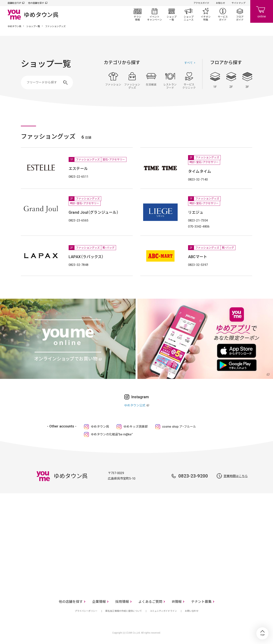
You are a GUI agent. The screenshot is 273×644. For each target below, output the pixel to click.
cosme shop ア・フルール (179, 427)
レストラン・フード (170, 81)
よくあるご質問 (150, 602)
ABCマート (198, 257)
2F (231, 80)
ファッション (113, 81)
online (262, 11)
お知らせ (220, 3)
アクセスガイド (201, 3)
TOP (262, 633)
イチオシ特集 (206, 14)
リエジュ (196, 212)
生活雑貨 (151, 81)
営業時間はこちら (236, 476)
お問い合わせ (192, 611)
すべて (188, 63)
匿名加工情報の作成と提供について (124, 611)
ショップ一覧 (172, 14)
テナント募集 (201, 602)
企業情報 (99, 602)
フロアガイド (240, 14)
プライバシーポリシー (86, 611)
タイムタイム (200, 171)
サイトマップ (238, 3)
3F (247, 80)
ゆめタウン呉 (14, 26)
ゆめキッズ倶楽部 (136, 427)
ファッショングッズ (132, 81)
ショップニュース (189, 14)
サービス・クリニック (189, 81)
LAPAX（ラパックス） (86, 257)
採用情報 (122, 602)
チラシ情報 (137, 14)
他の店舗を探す (36, 3)
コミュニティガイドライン (163, 611)
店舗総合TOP (14, 3)
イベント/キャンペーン (155, 14)
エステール (78, 169)
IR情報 (177, 602)
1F (215, 80)
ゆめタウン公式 (135, 405)
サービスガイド (223, 14)
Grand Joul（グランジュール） (94, 212)
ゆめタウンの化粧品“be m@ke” (112, 434)
